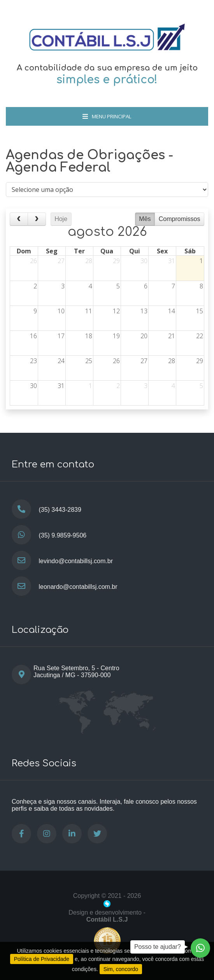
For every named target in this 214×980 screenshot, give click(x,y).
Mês (145, 219)
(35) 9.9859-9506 (62, 535)
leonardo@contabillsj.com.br (78, 587)
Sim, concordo (121, 969)
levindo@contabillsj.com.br (76, 561)
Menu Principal (107, 116)
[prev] (19, 219)
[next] (37, 219)
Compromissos (180, 219)
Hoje (61, 219)
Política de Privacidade (42, 959)
